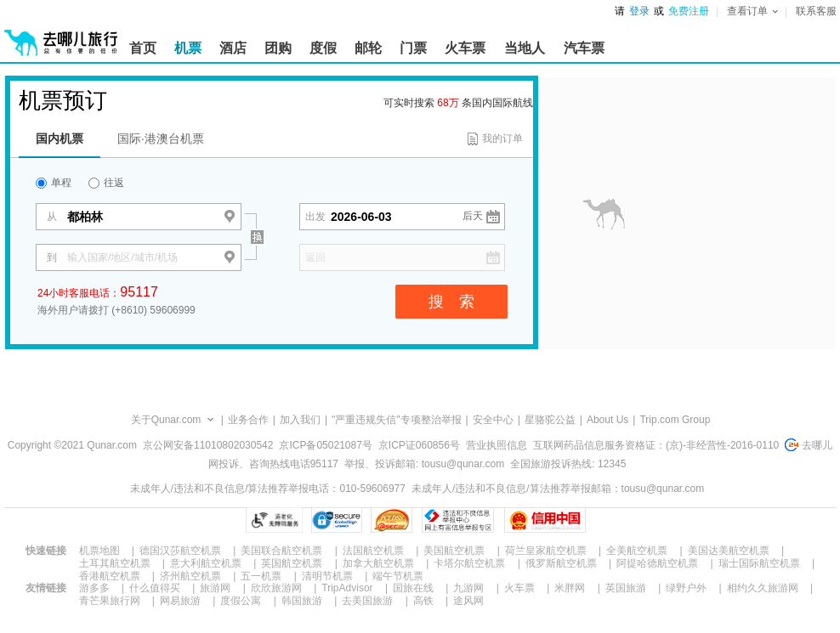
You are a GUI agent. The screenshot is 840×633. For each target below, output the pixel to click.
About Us (607, 420)
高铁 (423, 601)
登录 (639, 11)
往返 (106, 183)
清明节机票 (327, 576)
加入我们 (300, 420)
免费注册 (689, 11)
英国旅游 (626, 588)
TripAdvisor (347, 588)
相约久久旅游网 (763, 588)
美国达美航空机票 (729, 551)
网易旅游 (180, 601)
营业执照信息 (497, 445)
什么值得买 (155, 588)
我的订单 (502, 138)
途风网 (468, 601)
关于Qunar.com (166, 420)
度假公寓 (241, 601)
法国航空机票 (373, 551)
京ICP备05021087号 (325, 445)
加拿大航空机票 (378, 563)
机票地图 (99, 551)
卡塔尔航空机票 (469, 563)
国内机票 (60, 138)
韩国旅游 (302, 601)
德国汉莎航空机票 (180, 551)
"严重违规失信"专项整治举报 (397, 420)
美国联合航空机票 (281, 551)
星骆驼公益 (550, 420)
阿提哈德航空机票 (657, 563)
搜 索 (451, 302)
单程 (54, 183)
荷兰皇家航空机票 (546, 551)
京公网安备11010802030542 (208, 445)
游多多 (94, 588)
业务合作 (248, 420)
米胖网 (570, 588)
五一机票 (261, 576)
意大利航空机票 (206, 563)
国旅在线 (413, 588)
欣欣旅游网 (276, 588)
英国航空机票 (292, 563)
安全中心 (493, 420)
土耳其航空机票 (115, 563)
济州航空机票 (190, 576)
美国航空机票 (454, 551)
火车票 (519, 588)
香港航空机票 (110, 576)
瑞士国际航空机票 (759, 563)
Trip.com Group (675, 420)
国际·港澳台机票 (161, 138)
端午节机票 (398, 576)
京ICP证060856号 (419, 445)
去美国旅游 (367, 601)
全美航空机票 (637, 551)
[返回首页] (61, 36)
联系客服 (816, 11)
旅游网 (215, 588)
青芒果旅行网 (110, 601)
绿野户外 (686, 588)
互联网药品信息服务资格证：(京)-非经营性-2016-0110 (656, 445)
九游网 (468, 588)
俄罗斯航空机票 (561, 563)
